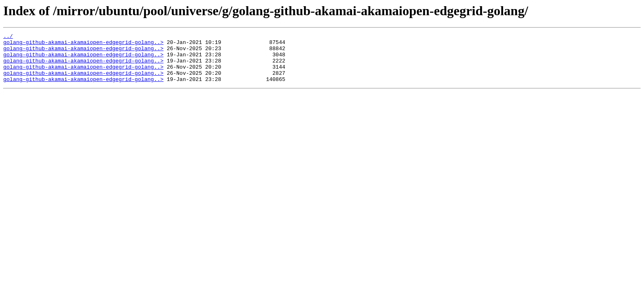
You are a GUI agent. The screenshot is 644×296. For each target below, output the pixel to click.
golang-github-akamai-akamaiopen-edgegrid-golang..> (83, 44)
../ (8, 37)
